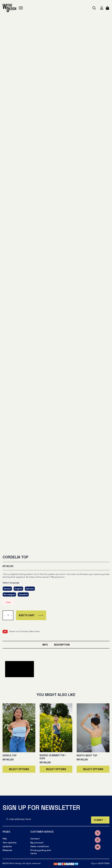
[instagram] (98, 840)
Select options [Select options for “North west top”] (93, 769)
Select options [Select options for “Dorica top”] (19, 769)
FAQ (5, 839)
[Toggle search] (94, 8)
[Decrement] (5, 615)
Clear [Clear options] (8, 602)
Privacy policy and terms (41, 852)
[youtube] (98, 847)
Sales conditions (40, 846)
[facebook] (98, 833)
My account (37, 843)
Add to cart (27, 615)
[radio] (7, 589)
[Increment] (11, 615)
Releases (7, 850)
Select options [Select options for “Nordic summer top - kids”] (56, 769)
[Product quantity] (8, 615)
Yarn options (10, 843)
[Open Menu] (21, 8)
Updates (7, 846)
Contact (35, 839)
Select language (11, 583)
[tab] (45, 645)
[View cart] (108, 8)
